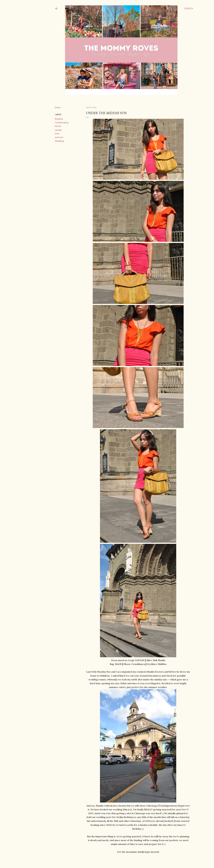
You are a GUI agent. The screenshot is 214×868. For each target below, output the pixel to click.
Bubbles (59, 119)
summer (59, 137)
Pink (57, 134)
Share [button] (58, 108)
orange (58, 130)
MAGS (58, 126)
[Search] (189, 9)
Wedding (59, 141)
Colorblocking (62, 123)
